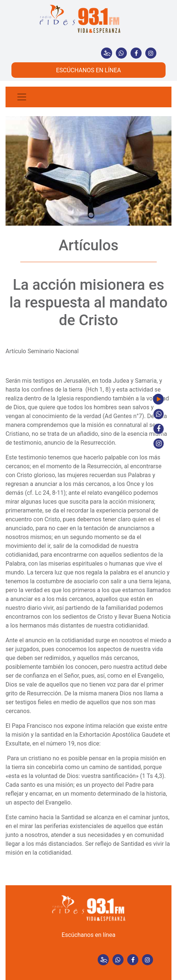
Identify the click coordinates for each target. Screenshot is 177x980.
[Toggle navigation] (22, 97)
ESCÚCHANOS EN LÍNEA (88, 70)
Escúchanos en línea (88, 935)
